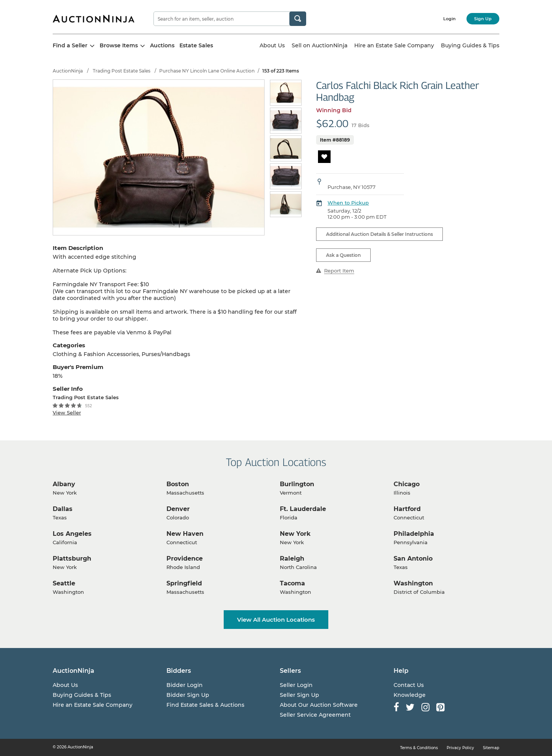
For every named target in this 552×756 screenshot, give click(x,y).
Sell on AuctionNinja (320, 45)
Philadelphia (414, 534)
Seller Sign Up (299, 695)
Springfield (184, 583)
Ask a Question (343, 255)
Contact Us (409, 685)
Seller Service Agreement (315, 715)
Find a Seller (74, 45)
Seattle (64, 583)
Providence (185, 559)
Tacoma (292, 583)
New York (295, 534)
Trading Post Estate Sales (122, 71)
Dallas (63, 509)
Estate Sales (196, 45)
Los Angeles (72, 534)
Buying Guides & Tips (470, 45)
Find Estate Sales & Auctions (205, 705)
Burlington (297, 484)
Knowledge (410, 695)
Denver (178, 509)
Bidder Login (185, 685)
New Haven (185, 534)
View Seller (67, 413)
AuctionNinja (68, 71)
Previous (274, 149)
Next (298, 149)
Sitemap (491, 748)
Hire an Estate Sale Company (394, 45)
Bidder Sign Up (188, 695)
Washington (413, 583)
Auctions (162, 45)
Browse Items (122, 45)
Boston (178, 484)
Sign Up (483, 19)
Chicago (407, 484)
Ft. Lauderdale (303, 509)
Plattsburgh (72, 559)
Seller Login (296, 685)
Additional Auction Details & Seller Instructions (379, 234)
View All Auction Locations (276, 620)
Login (450, 19)
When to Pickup (348, 203)
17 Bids (361, 125)
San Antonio (413, 559)
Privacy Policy (460, 748)
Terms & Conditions (419, 748)
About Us (272, 45)
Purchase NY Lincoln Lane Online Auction (207, 71)
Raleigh (292, 559)
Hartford (407, 509)
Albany (64, 484)
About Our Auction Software (319, 705)
